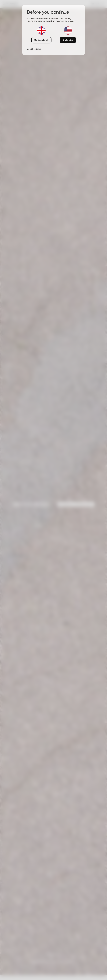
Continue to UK (41, 40)
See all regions (34, 49)
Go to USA (68, 40)
